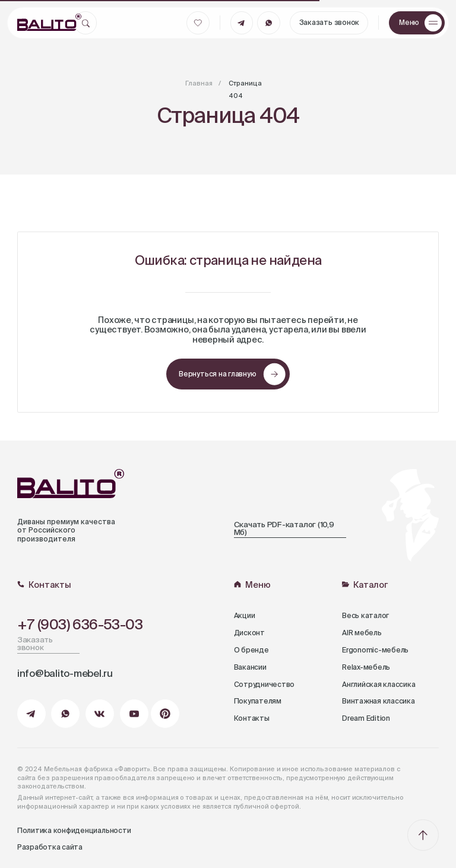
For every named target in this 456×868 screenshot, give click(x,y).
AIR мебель (362, 633)
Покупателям (258, 702)
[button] (417, 23)
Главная (199, 84)
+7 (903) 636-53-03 (80, 625)
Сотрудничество (265, 685)
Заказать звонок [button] (35, 644)
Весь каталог (365, 616)
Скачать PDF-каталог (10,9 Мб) (284, 529)
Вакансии (250, 668)
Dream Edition (366, 719)
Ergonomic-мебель (375, 651)
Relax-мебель (366, 668)
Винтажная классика (379, 702)
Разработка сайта (50, 848)
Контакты (252, 719)
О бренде (251, 651)
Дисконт (249, 633)
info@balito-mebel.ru (65, 674)
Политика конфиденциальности (74, 831)
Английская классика (379, 685)
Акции (245, 616)
